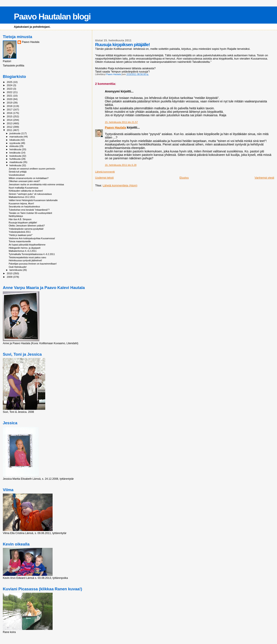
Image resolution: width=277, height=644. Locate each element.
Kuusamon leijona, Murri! (21, 203)
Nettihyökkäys (16, 216)
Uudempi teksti (104, 178)
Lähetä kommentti (105, 172)
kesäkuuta (15, 153)
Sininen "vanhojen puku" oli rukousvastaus (30, 194)
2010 (10, 273)
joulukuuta (15, 133)
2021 (10, 96)
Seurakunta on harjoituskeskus (24, 207)
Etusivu (184, 178)
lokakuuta (15, 140)
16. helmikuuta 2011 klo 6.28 (121, 165)
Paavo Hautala (115, 128)
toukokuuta (16, 156)
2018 (10, 106)
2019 (10, 102)
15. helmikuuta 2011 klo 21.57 (121, 122)
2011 (10, 130)
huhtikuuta (15, 159)
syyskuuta (15, 143)
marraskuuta (17, 137)
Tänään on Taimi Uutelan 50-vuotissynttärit (30, 213)
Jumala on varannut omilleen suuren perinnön (32, 169)
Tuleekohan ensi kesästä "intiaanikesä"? (29, 210)
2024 (10, 85)
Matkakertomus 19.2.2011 (22, 197)
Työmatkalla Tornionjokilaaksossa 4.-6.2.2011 (32, 254)
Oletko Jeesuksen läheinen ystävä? (27, 226)
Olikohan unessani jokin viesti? (24, 181)
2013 (10, 123)
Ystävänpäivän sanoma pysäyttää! (26, 229)
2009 (10, 277)
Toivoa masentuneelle (20, 241)
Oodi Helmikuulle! (18, 267)
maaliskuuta (16, 162)
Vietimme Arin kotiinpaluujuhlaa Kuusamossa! (32, 238)
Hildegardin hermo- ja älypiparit (24, 248)
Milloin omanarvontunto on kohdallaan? (29, 178)
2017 (10, 109)
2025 (10, 82)
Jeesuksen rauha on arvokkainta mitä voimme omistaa (36, 184)
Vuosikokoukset (17, 175)
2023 (10, 89)
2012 (10, 127)
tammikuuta (16, 270)
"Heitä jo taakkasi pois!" (21, 235)
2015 (10, 116)
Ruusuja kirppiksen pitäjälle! (23, 223)
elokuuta (14, 146)
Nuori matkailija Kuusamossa (23, 188)
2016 (10, 113)
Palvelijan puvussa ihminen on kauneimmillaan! (33, 264)
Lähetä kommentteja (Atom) (120, 185)
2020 (10, 99)
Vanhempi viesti (264, 178)
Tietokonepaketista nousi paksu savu (27, 257)
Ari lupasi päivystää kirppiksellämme (27, 245)
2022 (10, 92)
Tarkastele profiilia (14, 66)
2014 (10, 120)
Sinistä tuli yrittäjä (18, 172)
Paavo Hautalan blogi (52, 17)
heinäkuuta (16, 149)
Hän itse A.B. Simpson (20, 219)
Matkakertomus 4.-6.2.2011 (23, 251)
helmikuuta (16, 165)
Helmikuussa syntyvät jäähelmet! (25, 260)
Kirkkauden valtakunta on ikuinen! (26, 191)
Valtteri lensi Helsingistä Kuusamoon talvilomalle (33, 200)
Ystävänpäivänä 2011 (20, 232)
